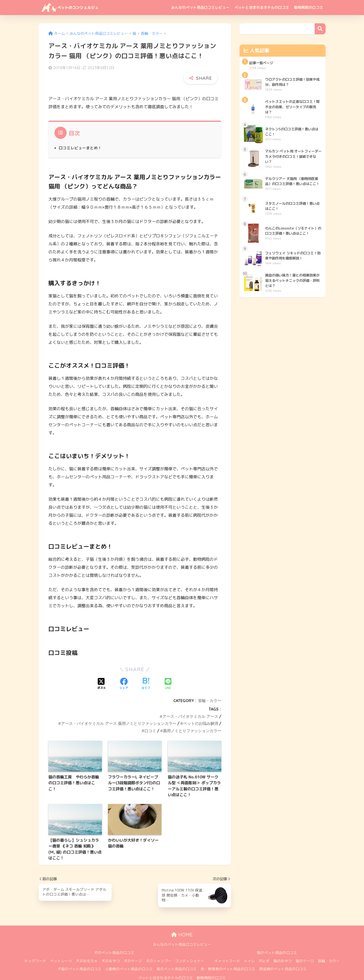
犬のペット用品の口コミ (114, 940)
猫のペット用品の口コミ (277, 940)
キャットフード (227, 949)
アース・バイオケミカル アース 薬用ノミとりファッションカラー (119, 712)
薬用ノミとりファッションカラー (192, 719)
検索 (320, 29)
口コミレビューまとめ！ (80, 136)
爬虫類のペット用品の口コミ (283, 957)
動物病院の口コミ (309, 7)
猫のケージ (305, 949)
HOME (182, 923)
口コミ (150, 719)
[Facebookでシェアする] (124, 672)
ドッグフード (35, 949)
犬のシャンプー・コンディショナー (175, 949)
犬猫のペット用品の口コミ (80, 957)
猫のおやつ (283, 949)
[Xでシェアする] (102, 672)
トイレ (249, 949)
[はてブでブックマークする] (146, 672)
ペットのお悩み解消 (201, 712)
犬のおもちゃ (87, 949)
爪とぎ (264, 949)
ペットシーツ (61, 949)
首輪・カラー (210, 689)
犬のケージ (133, 949)
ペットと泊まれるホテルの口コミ (262, 7)
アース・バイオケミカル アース (190, 704)
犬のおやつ (111, 949)
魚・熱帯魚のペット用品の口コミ (228, 957)
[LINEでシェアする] (168, 672)
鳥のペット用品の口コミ (177, 957)
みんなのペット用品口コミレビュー (200, 7)
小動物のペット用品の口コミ (129, 957)
